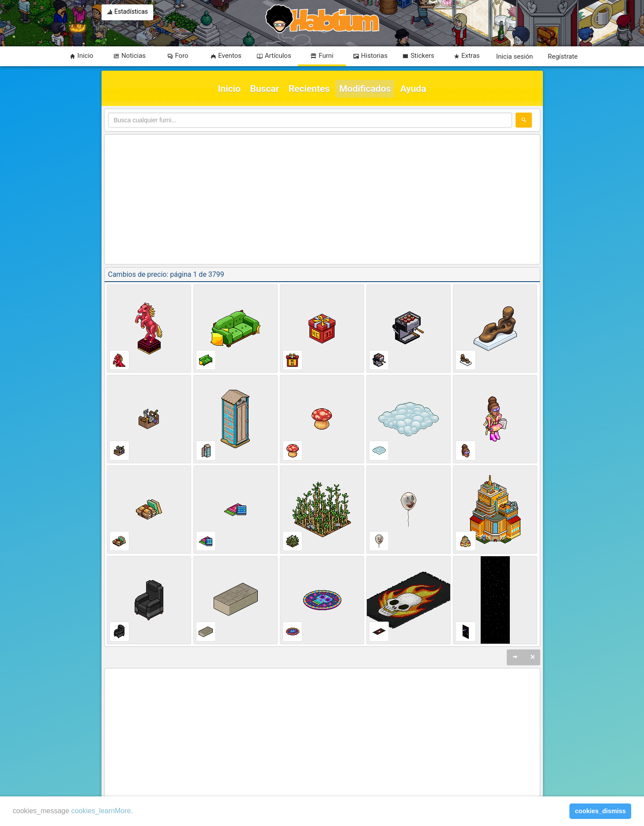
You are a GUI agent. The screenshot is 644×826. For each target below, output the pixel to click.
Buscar (265, 89)
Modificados (365, 89)
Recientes (309, 89)
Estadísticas (128, 12)
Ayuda (413, 89)
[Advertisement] (322, 200)
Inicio (230, 89)
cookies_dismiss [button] (601, 811)
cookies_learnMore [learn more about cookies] (101, 811)
